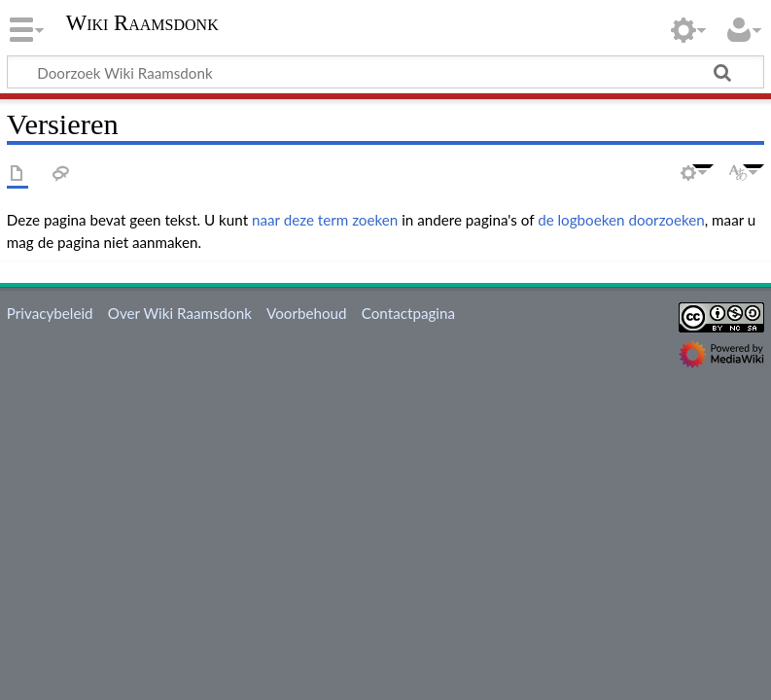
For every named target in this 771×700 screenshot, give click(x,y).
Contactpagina (408, 313)
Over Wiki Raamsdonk (180, 313)
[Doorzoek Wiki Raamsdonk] (385, 72)
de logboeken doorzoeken (621, 220)
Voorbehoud (306, 313)
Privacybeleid (50, 313)
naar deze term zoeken (325, 220)
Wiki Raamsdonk (142, 23)
